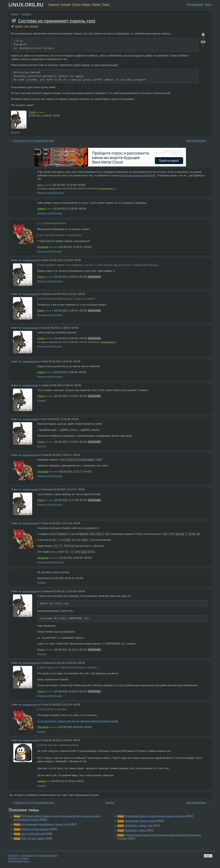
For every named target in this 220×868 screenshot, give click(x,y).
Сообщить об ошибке (18, 858)
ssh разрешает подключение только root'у (45, 824)
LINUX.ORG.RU (26, 5)
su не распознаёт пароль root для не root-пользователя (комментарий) (78, 721)
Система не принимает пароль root (57, 21)
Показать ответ (45, 213)
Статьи (76, 4)
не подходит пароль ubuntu (140, 821)
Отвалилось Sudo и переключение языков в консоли (155, 816)
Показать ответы (46, 193)
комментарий (30, 260)
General (27, 14)
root (26, 26)
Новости (54, 4)
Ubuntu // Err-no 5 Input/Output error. (34, 141)
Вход (208, 4)
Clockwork (43, 247)
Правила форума (28, 856)
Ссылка (15, 132)
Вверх (208, 856)
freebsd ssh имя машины (35, 829)
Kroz (40, 185)
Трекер (96, 4)
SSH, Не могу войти (33, 838)
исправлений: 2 (107, 189)
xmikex (41, 209)
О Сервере (13, 856)
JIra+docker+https (196, 141)
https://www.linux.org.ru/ (19, 861)
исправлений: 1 (108, 342)
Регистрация (195, 4)
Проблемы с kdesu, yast (139, 826)
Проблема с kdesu (135, 830)
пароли (34, 26)
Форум (86, 4)
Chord (32, 112)
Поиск (106, 4)
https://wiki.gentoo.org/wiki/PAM (138, 176)
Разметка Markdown (48, 856)
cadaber (42, 781)
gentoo (19, 26)
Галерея (65, 4)
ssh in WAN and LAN (33, 834)
